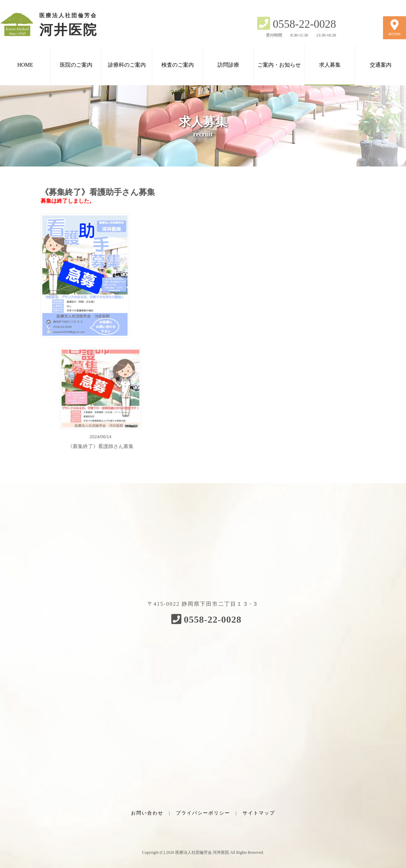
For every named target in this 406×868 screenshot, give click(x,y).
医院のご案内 (76, 65)
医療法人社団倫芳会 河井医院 (202, 852)
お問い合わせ (147, 813)
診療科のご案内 (127, 65)
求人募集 (330, 65)
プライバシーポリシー (203, 813)
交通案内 (381, 65)
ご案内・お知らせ (279, 65)
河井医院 (58, 24)
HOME (25, 65)
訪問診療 (228, 65)
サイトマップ (259, 813)
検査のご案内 (178, 65)
